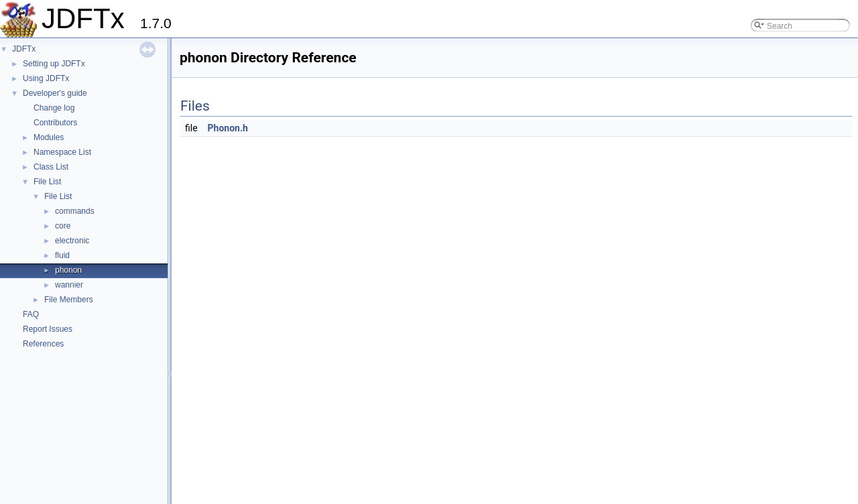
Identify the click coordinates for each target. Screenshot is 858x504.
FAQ (31, 314)
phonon (68, 270)
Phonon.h (228, 128)
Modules (49, 137)
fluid (62, 255)
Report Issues (48, 329)
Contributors (55, 123)
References (43, 344)
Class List (51, 167)
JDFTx (24, 49)
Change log (54, 108)
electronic (72, 241)
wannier (69, 285)
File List (47, 182)
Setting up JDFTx (54, 64)
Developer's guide (55, 93)
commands (75, 211)
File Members (69, 300)
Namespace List (62, 152)
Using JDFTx (46, 78)
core (63, 226)
